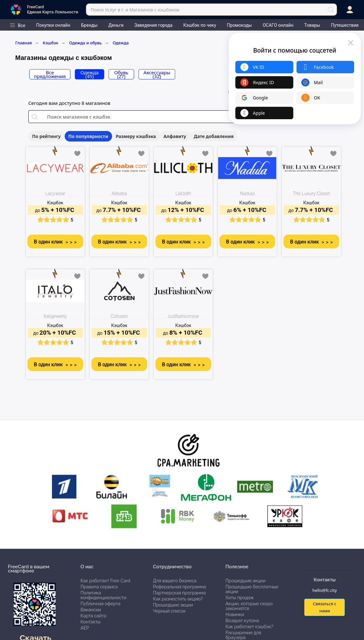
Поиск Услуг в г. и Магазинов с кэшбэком (135, 10)
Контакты (91, 622)
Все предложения (50, 74)
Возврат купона (242, 621)
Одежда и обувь (89, 43)
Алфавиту (175, 136)
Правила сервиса (99, 587)
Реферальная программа (179, 587)
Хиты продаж (240, 598)
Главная (27, 43)
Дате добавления (214, 136)
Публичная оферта (100, 604)
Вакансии (91, 610)
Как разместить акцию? (178, 599)
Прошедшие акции (173, 605)
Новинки (235, 615)
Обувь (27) (121, 74)
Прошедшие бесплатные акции (252, 589)
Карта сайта (93, 616)
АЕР (85, 628)
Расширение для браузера (243, 635)
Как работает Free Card (105, 581)
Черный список (169, 611)
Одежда (121, 43)
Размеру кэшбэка (136, 136)
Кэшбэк (54, 43)
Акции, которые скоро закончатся (249, 606)
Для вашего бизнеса (175, 581)
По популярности (88, 136)
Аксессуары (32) (157, 74)
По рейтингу (46, 136)
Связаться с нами (325, 607)
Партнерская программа (179, 593)
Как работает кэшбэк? (249, 627)
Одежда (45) (90, 74)
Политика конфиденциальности (103, 595)
